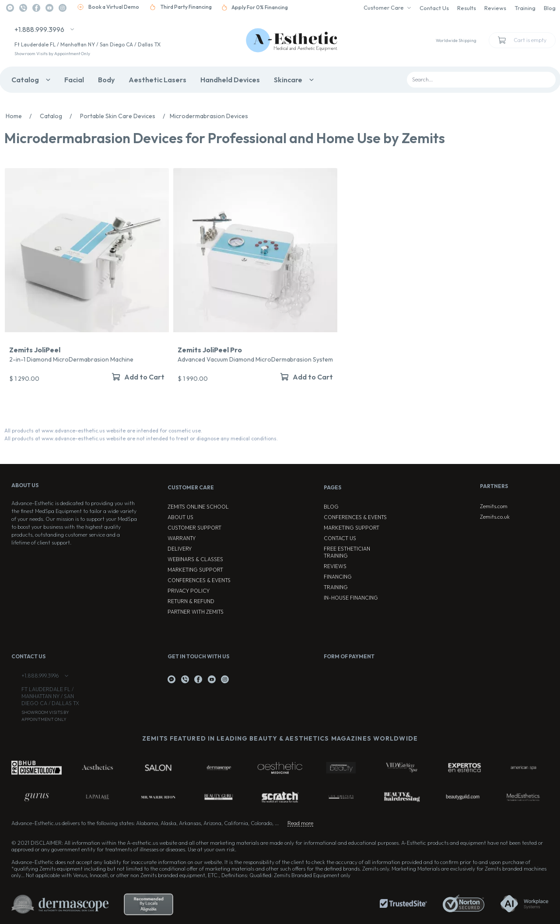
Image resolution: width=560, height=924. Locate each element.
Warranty (182, 538)
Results (467, 8)
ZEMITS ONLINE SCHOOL (198, 507)
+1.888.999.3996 (39, 29)
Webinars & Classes (195, 559)
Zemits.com (494, 506)
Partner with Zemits (196, 612)
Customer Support (194, 528)
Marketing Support (195, 570)
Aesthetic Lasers (157, 80)
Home (21, 116)
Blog (550, 8)
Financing (338, 577)
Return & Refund (191, 601)
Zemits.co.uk (495, 517)
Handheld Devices (230, 80)
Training (525, 8)
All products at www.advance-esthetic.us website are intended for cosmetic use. (103, 430)
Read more (300, 823)
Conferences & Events (199, 580)
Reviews (495, 8)
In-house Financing (351, 598)
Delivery (180, 549)
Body (106, 80)
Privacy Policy (189, 591)
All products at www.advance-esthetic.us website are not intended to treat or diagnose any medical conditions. (141, 438)
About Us (180, 517)
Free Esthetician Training (347, 552)
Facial (74, 80)
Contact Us (434, 8)
